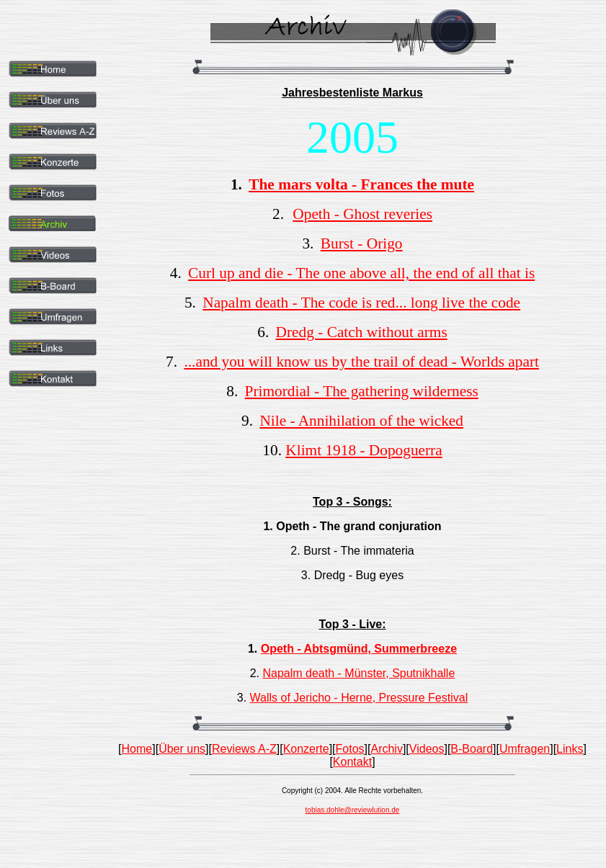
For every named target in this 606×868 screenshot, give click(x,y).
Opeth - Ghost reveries (362, 214)
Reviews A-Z (244, 749)
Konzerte (306, 749)
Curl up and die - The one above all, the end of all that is (361, 273)
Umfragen (525, 749)
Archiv (386, 749)
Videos (427, 749)
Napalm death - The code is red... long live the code (361, 303)
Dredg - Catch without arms (362, 332)
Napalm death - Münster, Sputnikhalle (358, 673)
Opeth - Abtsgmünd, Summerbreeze (359, 649)
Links (570, 749)
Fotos (350, 749)
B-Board (472, 749)
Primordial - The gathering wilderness (362, 391)
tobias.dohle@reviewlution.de (353, 810)
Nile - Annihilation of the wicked (361, 421)
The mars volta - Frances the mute (361, 184)
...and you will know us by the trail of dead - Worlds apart (361, 362)
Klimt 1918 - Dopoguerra (364, 450)
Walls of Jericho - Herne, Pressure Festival (359, 698)
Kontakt (352, 762)
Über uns (182, 749)
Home (137, 749)
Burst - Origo (362, 243)
